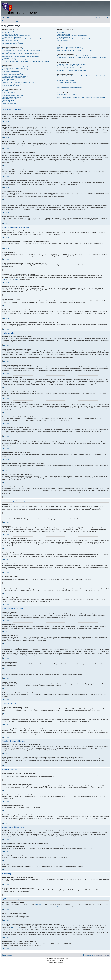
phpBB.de (17, 279)
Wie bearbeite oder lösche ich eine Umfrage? (13, 75)
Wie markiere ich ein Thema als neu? (11, 85)
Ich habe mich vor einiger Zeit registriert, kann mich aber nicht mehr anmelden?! (21, 39)
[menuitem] (4, 18)
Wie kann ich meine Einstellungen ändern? (12, 49)
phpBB (50, 959)
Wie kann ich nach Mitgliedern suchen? (66, 69)
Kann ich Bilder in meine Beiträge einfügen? (12, 96)
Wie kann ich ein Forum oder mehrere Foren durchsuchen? (71, 64)
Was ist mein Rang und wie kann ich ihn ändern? (14, 60)
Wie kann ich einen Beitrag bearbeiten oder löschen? (15, 68)
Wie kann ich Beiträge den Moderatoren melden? (14, 81)
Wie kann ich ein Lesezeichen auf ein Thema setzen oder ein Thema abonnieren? (77, 79)
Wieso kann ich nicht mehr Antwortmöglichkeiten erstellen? (16, 73)
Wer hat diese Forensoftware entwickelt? (67, 94)
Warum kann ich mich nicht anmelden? (11, 37)
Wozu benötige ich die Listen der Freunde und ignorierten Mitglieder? (74, 56)
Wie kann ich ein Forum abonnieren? (66, 81)
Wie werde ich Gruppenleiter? (64, 37)
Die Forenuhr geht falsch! (8, 52)
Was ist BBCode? (6, 91)
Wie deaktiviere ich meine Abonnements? (67, 82)
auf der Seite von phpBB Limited (55, 906)
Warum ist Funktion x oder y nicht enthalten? (68, 96)
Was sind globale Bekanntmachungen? (11, 97)
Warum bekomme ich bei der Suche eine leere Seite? (70, 67)
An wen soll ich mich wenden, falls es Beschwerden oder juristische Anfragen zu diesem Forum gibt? (81, 98)
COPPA (90, 154)
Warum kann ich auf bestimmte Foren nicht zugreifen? (15, 76)
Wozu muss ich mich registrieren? (10, 31)
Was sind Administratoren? (63, 31)
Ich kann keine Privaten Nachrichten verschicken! (69, 47)
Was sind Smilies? (6, 94)
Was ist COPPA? (6, 33)
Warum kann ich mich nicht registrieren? (11, 34)
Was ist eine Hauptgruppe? (63, 40)
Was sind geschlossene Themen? (10, 102)
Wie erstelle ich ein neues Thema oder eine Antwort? (15, 67)
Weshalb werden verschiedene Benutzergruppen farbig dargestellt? (73, 39)
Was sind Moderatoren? (62, 33)
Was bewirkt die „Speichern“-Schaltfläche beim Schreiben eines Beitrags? (20, 82)
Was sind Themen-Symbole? (9, 103)
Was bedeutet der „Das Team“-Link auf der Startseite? (70, 42)
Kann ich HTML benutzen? (8, 92)
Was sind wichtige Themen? (8, 100)
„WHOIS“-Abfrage (15, 928)
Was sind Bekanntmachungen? (9, 99)
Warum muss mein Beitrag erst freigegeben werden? (15, 84)
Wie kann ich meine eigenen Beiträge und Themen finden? (71, 71)
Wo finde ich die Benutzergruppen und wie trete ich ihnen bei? (72, 36)
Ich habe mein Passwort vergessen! (10, 40)
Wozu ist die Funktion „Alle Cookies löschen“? (13, 43)
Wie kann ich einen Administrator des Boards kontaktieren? (71, 99)
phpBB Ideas (79, 915)
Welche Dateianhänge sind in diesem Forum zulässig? (70, 87)
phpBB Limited (5, 279)
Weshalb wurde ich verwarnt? (9, 79)
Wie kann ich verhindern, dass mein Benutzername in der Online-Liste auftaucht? (22, 50)
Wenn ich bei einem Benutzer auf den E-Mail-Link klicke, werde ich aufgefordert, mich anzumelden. (26, 61)
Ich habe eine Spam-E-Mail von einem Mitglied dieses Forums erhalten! (74, 50)
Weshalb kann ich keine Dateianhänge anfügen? (14, 78)
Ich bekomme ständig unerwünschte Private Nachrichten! (71, 49)
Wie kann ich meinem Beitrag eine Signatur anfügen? (15, 70)
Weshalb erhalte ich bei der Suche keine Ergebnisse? (70, 66)
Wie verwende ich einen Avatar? (9, 58)
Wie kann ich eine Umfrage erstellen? (11, 71)
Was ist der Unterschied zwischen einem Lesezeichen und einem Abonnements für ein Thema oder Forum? (81, 77)
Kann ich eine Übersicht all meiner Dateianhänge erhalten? (71, 89)
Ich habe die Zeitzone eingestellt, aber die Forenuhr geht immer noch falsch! (20, 54)
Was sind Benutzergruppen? (64, 34)
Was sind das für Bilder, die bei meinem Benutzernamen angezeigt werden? (20, 57)
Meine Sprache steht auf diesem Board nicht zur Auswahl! (16, 55)
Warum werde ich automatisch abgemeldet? (12, 42)
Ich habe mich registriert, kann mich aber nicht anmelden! (16, 36)
